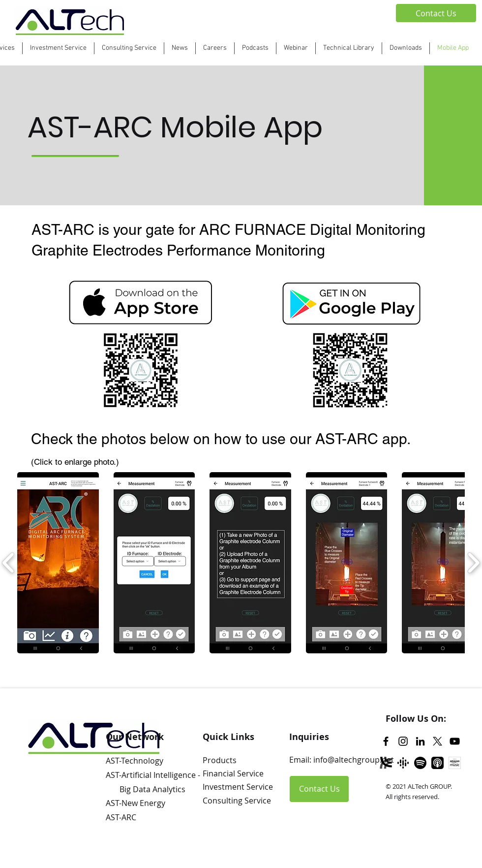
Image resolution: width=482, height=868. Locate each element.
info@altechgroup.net (354, 760)
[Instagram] (403, 741)
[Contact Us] (436, 13)
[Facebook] (386, 741)
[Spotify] (420, 763)
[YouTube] (455, 741)
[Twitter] (437, 741)
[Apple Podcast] (437, 763)
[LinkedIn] (420, 741)
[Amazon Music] (455, 763)
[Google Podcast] (403, 763)
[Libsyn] (386, 763)
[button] (255, 48)
